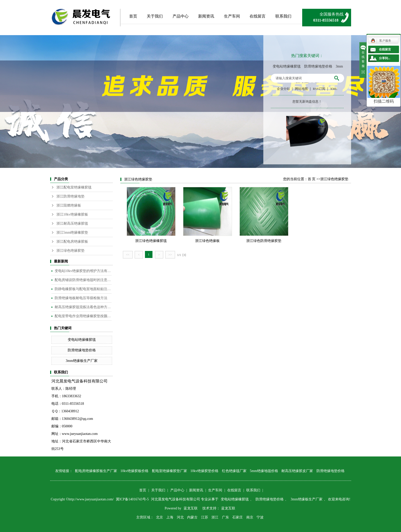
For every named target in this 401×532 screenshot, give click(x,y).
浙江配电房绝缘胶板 (72, 242)
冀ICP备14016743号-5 (133, 499)
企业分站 (283, 89)
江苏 (205, 517)
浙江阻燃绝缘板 (69, 205)
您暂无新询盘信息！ (307, 102)
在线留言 (258, 16)
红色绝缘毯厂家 (234, 471)
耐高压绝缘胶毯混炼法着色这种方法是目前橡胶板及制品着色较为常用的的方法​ (83, 307)
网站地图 (301, 89)
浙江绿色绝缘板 (207, 241)
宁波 (260, 517)
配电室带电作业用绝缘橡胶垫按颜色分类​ (83, 316)
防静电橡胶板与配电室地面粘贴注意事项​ (83, 289)
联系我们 (283, 16)
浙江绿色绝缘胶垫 (70, 251)
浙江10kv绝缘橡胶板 (72, 214)
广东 (225, 517)
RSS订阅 (319, 89)
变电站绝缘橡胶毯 (287, 66)
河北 (180, 517)
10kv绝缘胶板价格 (134, 471)
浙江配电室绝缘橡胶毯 (74, 187)
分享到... (385, 58)
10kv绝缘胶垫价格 (204, 471)
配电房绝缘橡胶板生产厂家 (96, 471)
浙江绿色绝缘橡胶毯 (151, 241)
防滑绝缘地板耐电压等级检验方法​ (81, 298)
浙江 (215, 517)
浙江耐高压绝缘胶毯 (72, 223)
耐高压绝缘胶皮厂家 (297, 471)
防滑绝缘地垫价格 (318, 66)
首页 (133, 16)
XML (334, 89)
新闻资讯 (206, 16)
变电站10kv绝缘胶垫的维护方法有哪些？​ (83, 271)
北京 (159, 517)
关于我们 (155, 16)
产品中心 (181, 16)
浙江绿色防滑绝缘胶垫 (264, 241)
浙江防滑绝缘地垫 (70, 196)
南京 (250, 517)
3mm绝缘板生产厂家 (82, 361)
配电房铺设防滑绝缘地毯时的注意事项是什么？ (83, 280)
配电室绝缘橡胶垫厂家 (170, 471)
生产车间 (232, 16)
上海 (170, 517)
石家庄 (237, 517)
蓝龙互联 (191, 508)
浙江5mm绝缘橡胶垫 (72, 232)
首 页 (312, 179)
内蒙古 (192, 517)
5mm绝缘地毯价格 (264, 471)
